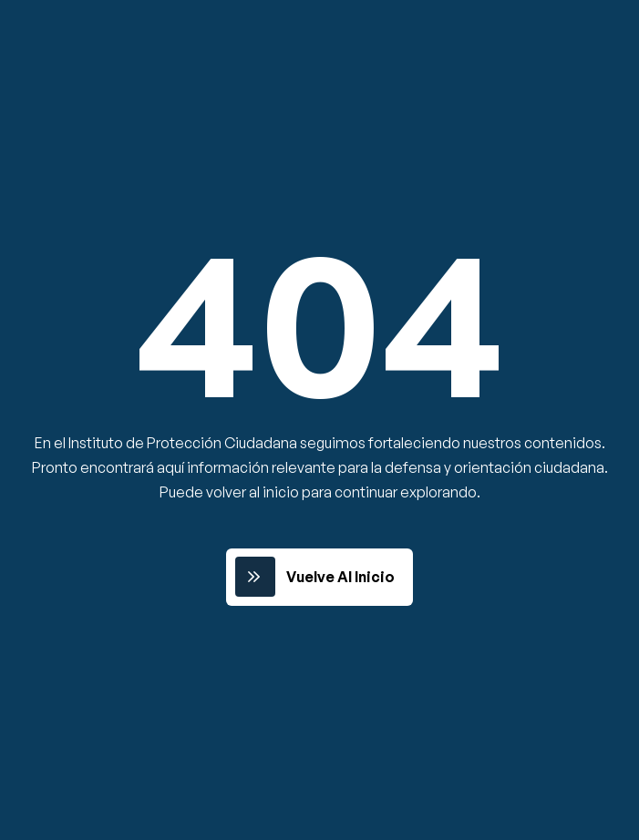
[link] (319, 577)
